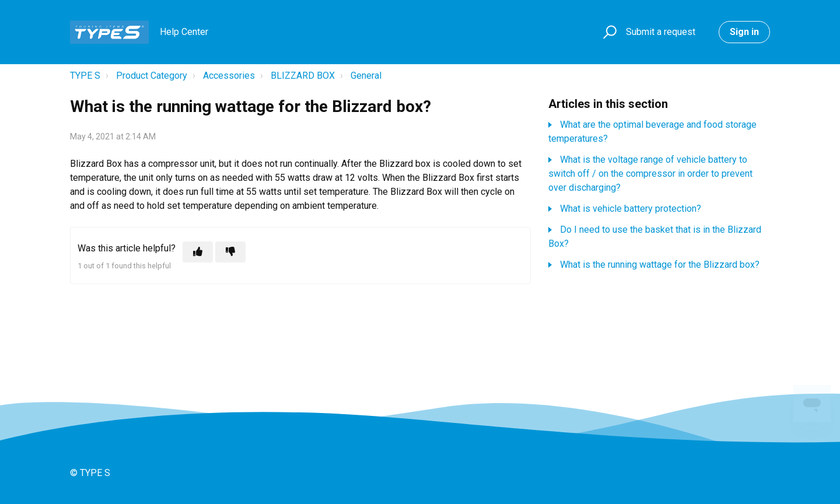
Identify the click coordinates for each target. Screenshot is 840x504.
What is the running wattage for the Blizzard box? (660, 265)
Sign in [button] (744, 32)
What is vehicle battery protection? (631, 209)
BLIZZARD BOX (303, 76)
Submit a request (661, 32)
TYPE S (85, 76)
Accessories (229, 76)
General (366, 76)
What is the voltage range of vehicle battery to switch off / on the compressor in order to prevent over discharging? (650, 174)
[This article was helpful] (198, 252)
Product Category (152, 76)
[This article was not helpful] (230, 252)
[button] (608, 32)
